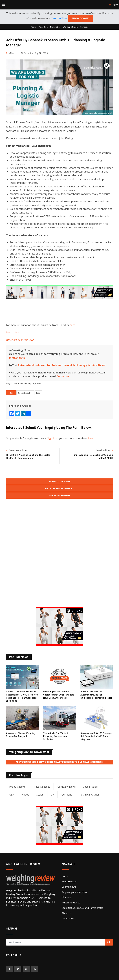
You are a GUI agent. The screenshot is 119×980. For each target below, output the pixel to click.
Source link (12, 333)
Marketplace (17, 358)
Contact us (63, 377)
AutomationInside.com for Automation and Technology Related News (61, 366)
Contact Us (68, 922)
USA (12, 798)
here (72, 326)
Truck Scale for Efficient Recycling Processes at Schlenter (55, 739)
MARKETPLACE (69, 885)
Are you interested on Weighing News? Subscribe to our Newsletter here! (59, 765)
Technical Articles (89, 798)
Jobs (38, 393)
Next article (105, 451)
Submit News (69, 890)
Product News (17, 790)
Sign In (51, 439)
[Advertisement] (62, 311)
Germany (67, 798)
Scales (40, 798)
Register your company (74, 895)
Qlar (10, 54)
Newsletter (55, 27)
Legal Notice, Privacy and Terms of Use (83, 911)
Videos (25, 798)
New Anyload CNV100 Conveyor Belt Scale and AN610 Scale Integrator (96, 739)
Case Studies (90, 790)
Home (65, 880)
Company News (67, 790)
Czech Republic (25, 393)
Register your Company (59, 490)
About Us (67, 916)
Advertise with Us (59, 498)
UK (53, 798)
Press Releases (42, 790)
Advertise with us (71, 906)
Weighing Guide (70, 27)
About (33, 27)
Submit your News (59, 482)
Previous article (16, 451)
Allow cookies (80, 19)
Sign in (114, 5)
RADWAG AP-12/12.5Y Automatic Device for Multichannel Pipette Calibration (96, 698)
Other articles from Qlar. (20, 341)
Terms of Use (58, 18)
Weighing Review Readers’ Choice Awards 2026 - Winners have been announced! (59, 698)
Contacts (84, 27)
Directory (67, 901)
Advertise (43, 27)
